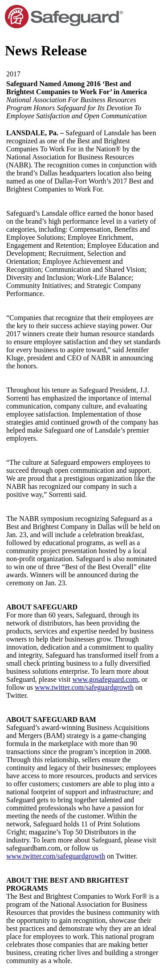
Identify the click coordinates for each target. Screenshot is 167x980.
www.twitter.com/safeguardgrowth (84, 687)
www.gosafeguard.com (105, 679)
